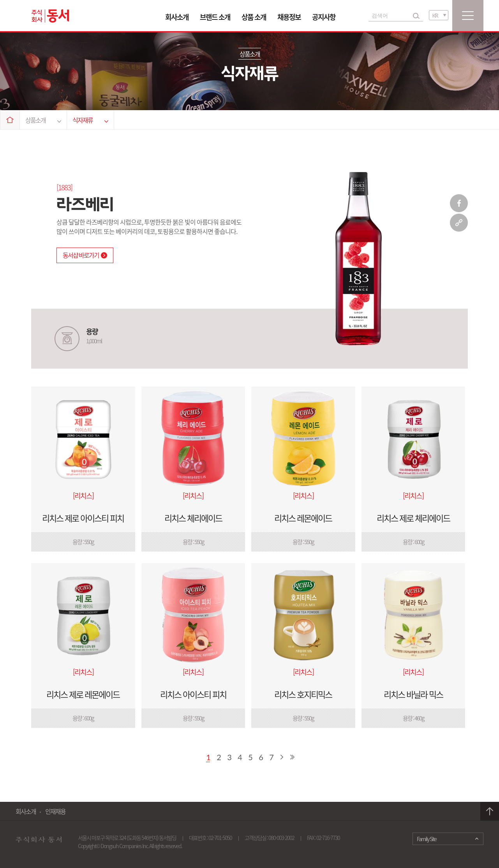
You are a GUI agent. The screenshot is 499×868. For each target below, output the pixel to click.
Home (10, 120)
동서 (50, 16)
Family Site (427, 839)
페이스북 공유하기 (459, 203)
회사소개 (177, 17)
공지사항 (324, 17)
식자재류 (90, 120)
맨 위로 (490, 811)
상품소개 (43, 120)
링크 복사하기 (459, 223)
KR (435, 15)
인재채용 (55, 811)
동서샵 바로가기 (85, 255)
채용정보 (289, 17)
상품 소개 (254, 17)
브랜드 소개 (215, 17)
